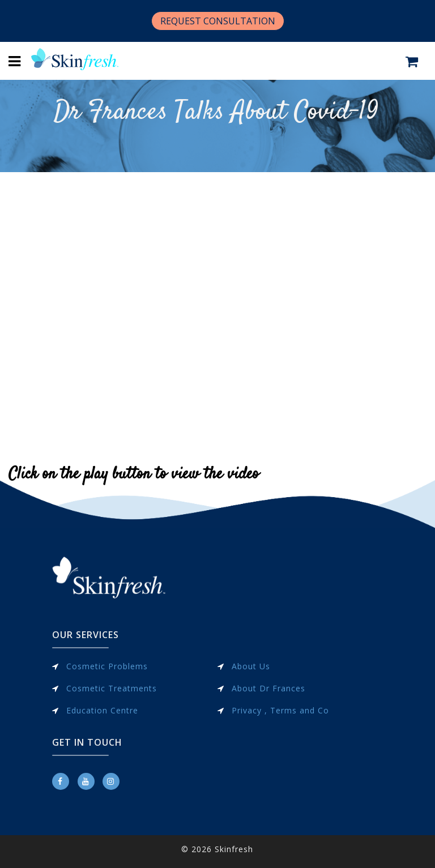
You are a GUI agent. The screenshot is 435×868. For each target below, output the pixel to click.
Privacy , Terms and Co (280, 710)
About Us (251, 666)
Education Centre (102, 710)
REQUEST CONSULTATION (218, 21)
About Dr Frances (268, 688)
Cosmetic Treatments (112, 688)
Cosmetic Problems (107, 666)
